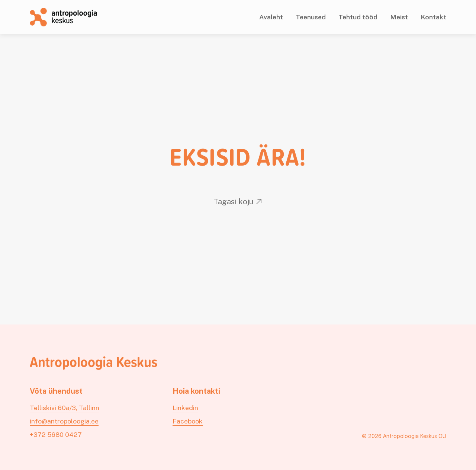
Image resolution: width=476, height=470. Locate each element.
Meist (399, 17)
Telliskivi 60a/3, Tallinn (65, 408)
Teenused (311, 17)
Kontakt (433, 17)
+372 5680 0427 (56, 434)
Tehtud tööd (358, 17)
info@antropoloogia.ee (64, 421)
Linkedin (185, 408)
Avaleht (271, 17)
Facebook (188, 421)
